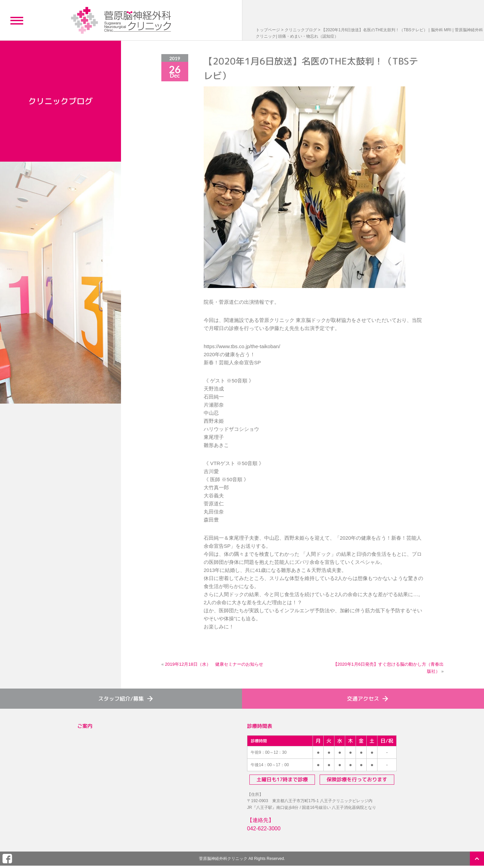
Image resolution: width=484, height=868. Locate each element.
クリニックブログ (301, 30)
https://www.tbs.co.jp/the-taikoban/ (242, 346)
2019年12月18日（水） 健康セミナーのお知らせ (214, 664)
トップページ (268, 30)
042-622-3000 (264, 829)
